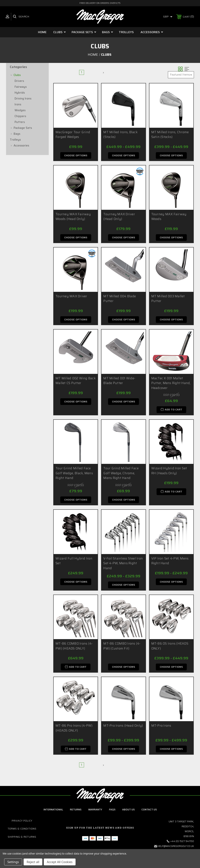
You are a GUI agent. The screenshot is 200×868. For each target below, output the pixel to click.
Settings (13, 862)
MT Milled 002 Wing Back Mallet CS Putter (76, 381)
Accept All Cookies (60, 862)
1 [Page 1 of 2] (82, 72)
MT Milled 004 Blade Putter (120, 299)
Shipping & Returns (22, 839)
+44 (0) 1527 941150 (182, 843)
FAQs (112, 811)
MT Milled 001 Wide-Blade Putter (119, 381)
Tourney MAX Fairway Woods (169, 217)
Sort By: (159, 75)
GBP (168, 16)
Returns (76, 811)
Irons (18, 104)
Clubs (60, 32)
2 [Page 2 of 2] (89, 72)
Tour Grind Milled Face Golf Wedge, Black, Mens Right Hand (74, 474)
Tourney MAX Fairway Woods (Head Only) (73, 217)
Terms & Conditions (22, 831)
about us (128, 811)
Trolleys (126, 32)
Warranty (95, 811)
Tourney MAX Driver (71, 297)
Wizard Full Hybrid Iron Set (74, 562)
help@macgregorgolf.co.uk (176, 848)
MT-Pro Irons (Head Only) (123, 727)
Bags (108, 32)
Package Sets (84, 32)
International (53, 811)
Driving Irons (23, 99)
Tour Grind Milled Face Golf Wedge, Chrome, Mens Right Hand (121, 474)
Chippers (20, 116)
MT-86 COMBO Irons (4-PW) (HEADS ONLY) (74, 647)
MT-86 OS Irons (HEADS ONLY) (170, 647)
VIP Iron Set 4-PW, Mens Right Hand (170, 562)
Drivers (19, 81)
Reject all (33, 862)
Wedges (20, 110)
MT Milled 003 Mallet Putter (168, 299)
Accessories (152, 32)
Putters (20, 122)
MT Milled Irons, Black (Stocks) (120, 135)
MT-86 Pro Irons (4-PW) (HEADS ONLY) (74, 730)
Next (99, 72)
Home (42, 32)
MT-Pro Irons (161, 727)
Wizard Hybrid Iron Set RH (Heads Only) (169, 472)
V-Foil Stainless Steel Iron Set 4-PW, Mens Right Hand (123, 564)
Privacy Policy (22, 823)
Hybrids (20, 93)
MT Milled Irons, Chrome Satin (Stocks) (170, 135)
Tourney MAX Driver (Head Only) (119, 217)
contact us (149, 811)
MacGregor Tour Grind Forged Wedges (73, 135)
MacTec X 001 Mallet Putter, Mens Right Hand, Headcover (171, 384)
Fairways (21, 87)
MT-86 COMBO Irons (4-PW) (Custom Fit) (122, 647)
